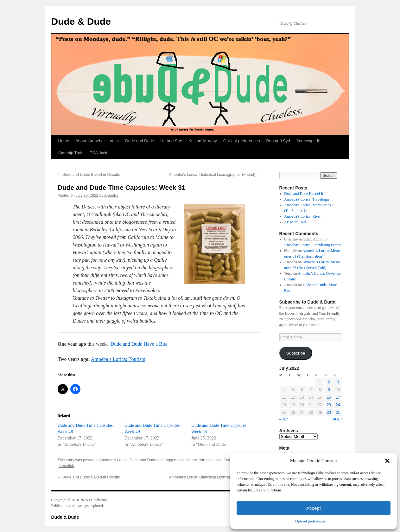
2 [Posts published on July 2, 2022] (329, 382)
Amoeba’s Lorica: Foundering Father (312, 245)
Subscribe (295, 353)
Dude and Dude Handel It (304, 194)
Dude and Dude (140, 141)
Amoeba (111, 195)
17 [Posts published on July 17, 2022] (338, 397)
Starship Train (71, 153)
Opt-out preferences (310, 521)
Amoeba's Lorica (114, 460)
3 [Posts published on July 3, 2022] (338, 382)
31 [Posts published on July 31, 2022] (338, 413)
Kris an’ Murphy (203, 141)
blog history (187, 460)
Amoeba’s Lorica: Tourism (118, 359)
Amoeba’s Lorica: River (302, 216)
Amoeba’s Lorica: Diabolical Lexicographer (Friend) (215, 175)
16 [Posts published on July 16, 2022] (329, 397)
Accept (314, 508)
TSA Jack (99, 153)
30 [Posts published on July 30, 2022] (329, 413)
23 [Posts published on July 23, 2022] (329, 405)
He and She (171, 141)
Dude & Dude (81, 21)
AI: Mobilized (295, 222)
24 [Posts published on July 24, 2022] (338, 405)
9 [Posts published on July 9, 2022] (329, 390)
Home (64, 141)
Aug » (337, 419)
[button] (387, 461)
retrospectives (210, 460)
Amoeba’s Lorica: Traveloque (307, 199)
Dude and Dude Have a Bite (139, 344)
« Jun (284, 419)
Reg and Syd (278, 141)
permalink (66, 466)
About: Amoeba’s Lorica (97, 141)
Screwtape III (308, 141)
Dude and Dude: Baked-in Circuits (89, 175)
